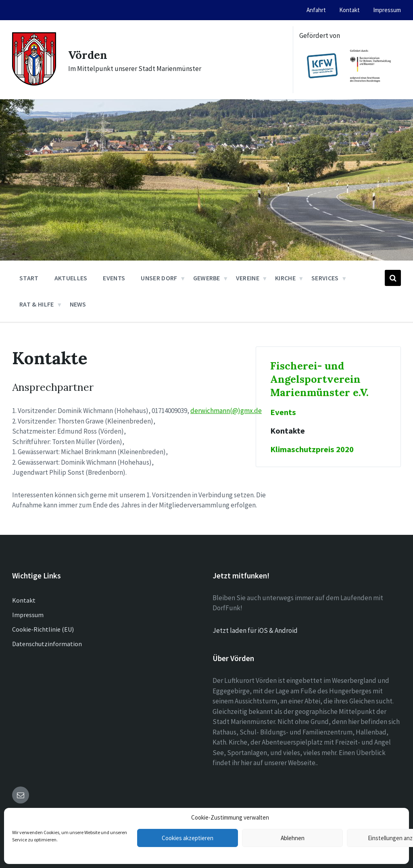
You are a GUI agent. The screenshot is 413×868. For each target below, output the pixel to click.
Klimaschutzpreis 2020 (312, 449)
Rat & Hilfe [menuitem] (37, 304)
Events (283, 412)
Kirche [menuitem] (285, 278)
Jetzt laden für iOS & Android (255, 630)
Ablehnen (293, 838)
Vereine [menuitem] (248, 278)
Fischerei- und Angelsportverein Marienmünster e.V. (319, 379)
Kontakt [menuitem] (349, 10)
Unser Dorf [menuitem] (159, 278)
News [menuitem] (78, 304)
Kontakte (288, 431)
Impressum (28, 615)
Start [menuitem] (29, 278)
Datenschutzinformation (47, 644)
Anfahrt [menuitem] (316, 10)
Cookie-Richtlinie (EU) (43, 629)
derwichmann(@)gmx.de (226, 411)
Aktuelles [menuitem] (71, 278)
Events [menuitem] (114, 278)
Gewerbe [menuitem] (207, 278)
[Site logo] (34, 83)
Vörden (89, 54)
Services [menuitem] (325, 278)
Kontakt (24, 600)
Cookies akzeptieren (188, 838)
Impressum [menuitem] (387, 10)
